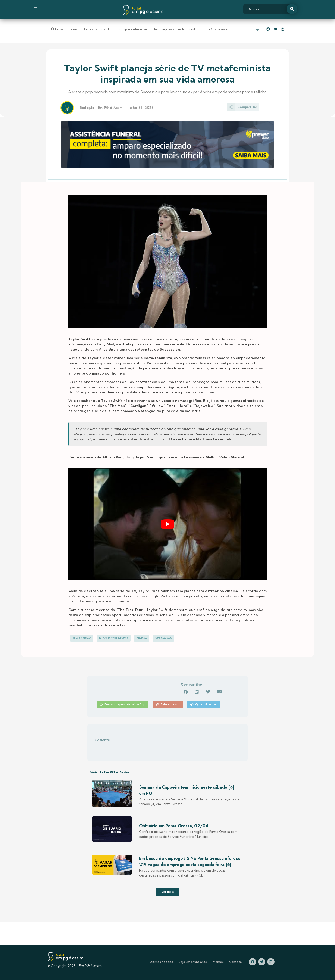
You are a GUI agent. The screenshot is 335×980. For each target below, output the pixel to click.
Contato (236, 962)
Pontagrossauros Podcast (175, 29)
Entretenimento (98, 29)
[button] (186, 692)
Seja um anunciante (193, 962)
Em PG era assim (216, 29)
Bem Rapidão (82, 638)
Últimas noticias (161, 962)
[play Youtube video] (168, 524)
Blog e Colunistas (114, 638)
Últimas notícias (64, 29)
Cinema (142, 638)
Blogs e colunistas (133, 29)
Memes (218, 962)
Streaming (163, 638)
